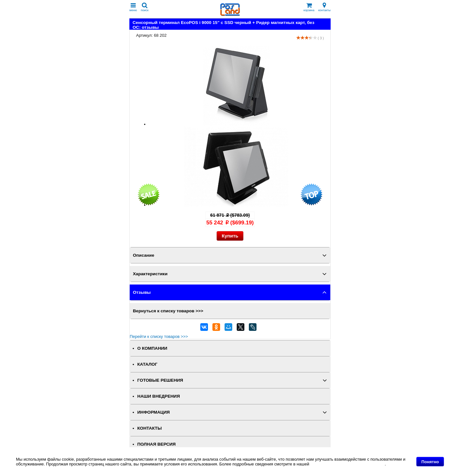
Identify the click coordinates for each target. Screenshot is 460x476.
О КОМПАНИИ (152, 348)
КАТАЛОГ (147, 364)
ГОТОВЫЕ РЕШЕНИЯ (160, 380)
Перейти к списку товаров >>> (159, 336)
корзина (309, 7)
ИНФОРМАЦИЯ (154, 412)
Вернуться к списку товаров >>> (168, 311)
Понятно (430, 462)
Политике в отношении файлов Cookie (348, 464)
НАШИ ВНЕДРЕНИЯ (159, 396)
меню (133, 7)
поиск (145, 7)
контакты (324, 7)
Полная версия (157, 444)
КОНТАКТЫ (149, 428)
